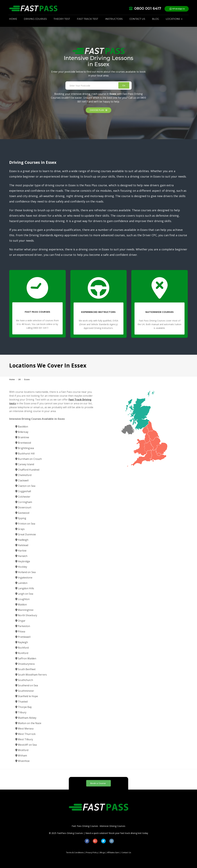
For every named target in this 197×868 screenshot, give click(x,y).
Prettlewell (23, 637)
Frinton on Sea (25, 524)
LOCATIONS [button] (175, 20)
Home (12, 379)
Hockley (21, 567)
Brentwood (23, 443)
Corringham (24, 502)
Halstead (22, 545)
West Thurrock (25, 734)
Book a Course (98, 783)
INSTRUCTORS (115, 20)
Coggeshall (23, 491)
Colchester (23, 497)
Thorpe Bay (24, 707)
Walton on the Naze (28, 723)
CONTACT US (138, 20)
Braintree (22, 437)
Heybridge (23, 561)
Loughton (22, 599)
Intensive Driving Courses (112, 826)
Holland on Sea (25, 572)
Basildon (22, 427)
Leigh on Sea (24, 594)
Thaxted (21, 702)
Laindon (21, 583)
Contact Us (126, 853)
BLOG (156, 20)
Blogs (102, 853)
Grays (20, 529)
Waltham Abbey (26, 718)
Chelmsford (23, 475)
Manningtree (24, 610)
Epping (21, 518)
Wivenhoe (22, 761)
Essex (27, 379)
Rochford (22, 648)
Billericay (22, 432)
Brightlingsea (25, 448)
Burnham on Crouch (29, 459)
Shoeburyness (25, 664)
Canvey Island (25, 464)
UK (19, 379)
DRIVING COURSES (36, 20)
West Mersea (24, 729)
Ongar (20, 621)
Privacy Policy (92, 853)
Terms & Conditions (75, 853)
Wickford (22, 750)
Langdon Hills (25, 588)
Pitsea (20, 631)
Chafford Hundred (27, 470)
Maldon (21, 605)
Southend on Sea (27, 685)
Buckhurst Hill (25, 453)
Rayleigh (22, 642)
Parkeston (23, 626)
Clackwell (22, 480)
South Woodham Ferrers (31, 675)
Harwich (21, 556)
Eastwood (22, 513)
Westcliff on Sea (26, 745)
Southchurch (24, 680)
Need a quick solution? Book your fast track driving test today (117, 833)
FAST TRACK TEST (88, 20)
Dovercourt (23, 507)
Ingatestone (24, 578)
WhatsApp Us (176, 9)
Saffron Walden (26, 658)
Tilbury (21, 712)
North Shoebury (26, 615)
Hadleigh (22, 540)
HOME (14, 20)
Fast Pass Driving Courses (85, 826)
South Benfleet (25, 669)
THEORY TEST (63, 20)
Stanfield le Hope (27, 696)
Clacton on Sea (25, 486)
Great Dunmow (26, 534)
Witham (21, 756)
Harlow (21, 551)
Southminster (25, 691)
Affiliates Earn (113, 853)
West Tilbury (24, 739)
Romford (22, 653)
